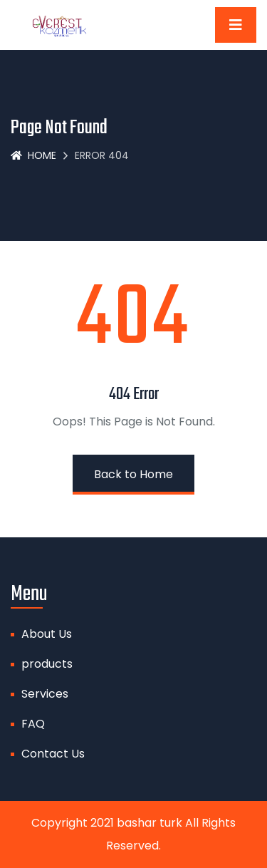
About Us (47, 634)
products (47, 664)
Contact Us (53, 754)
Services (45, 694)
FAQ (33, 724)
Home (33, 155)
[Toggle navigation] (236, 25)
